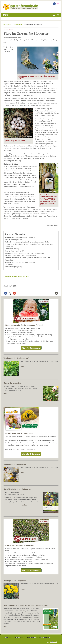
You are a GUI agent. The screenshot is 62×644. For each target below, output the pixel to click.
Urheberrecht (31, 637)
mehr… (23, 367)
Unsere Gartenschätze (12, 383)
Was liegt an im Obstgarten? (15, 464)
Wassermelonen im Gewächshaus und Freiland (24, 325)
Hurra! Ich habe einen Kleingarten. (18, 489)
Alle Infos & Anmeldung (31, 348)
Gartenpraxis (7, 24)
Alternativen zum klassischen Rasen (19, 545)
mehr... (6, 627)
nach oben (54, 642)
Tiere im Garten (17, 24)
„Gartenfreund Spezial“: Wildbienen (19, 433)
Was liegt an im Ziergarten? (15, 581)
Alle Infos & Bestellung (31, 454)
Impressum (7, 637)
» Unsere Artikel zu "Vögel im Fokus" (17, 276)
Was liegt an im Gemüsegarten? (16, 358)
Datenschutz (19, 637)
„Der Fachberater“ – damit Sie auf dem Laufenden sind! (26, 605)
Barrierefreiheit (44, 637)
